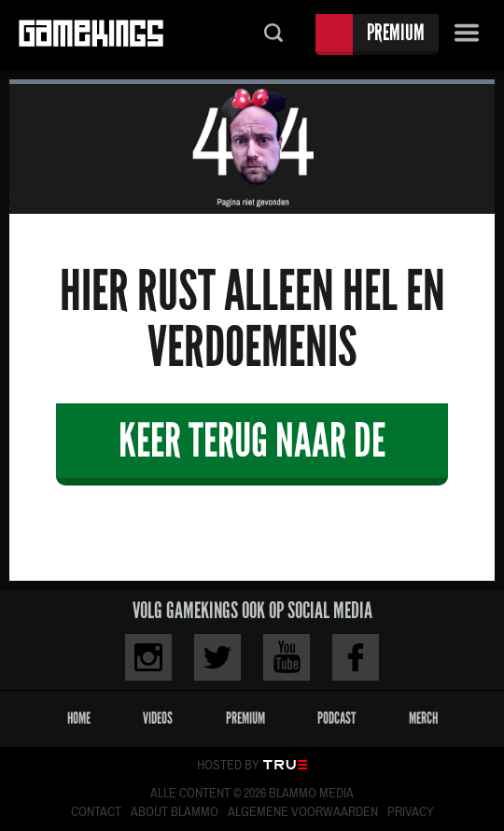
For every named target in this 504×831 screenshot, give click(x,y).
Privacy (411, 812)
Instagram (148, 657)
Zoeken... (273, 35)
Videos (158, 718)
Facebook (356, 657)
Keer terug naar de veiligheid (252, 449)
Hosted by (228, 766)
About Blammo (175, 812)
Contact (96, 812)
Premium (396, 32)
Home (79, 718)
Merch (423, 718)
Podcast (336, 718)
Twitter (217, 657)
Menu (467, 35)
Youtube (287, 657)
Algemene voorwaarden (303, 812)
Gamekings (91, 35)
